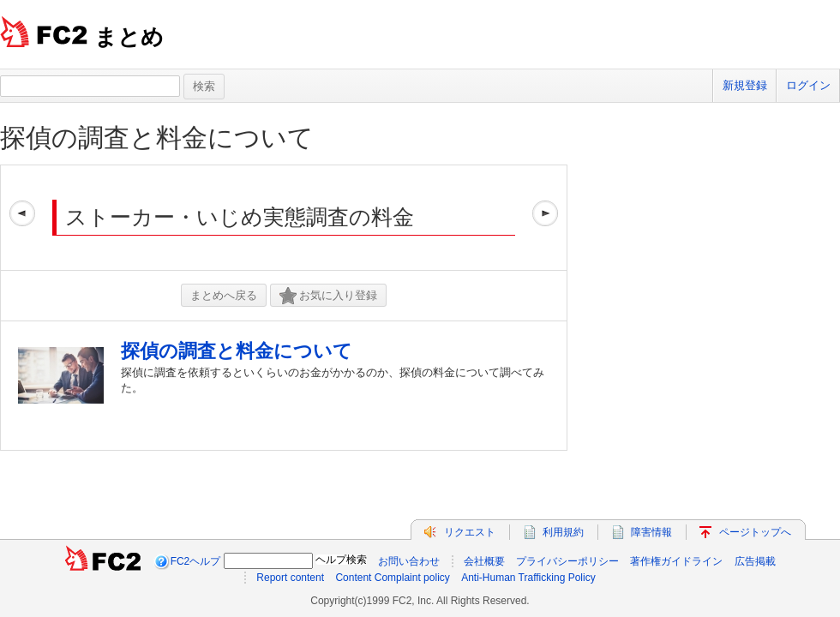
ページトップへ (755, 532)
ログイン (808, 85)
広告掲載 (755, 561)
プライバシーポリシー (567, 561)
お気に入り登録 (328, 296)
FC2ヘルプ (196, 561)
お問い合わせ (409, 561)
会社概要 (484, 561)
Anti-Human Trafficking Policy (528, 578)
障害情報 (651, 532)
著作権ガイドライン (676, 561)
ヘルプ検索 (341, 560)
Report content (290, 578)
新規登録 (745, 85)
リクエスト (470, 532)
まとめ (129, 37)
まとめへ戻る (224, 295)
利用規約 (563, 532)
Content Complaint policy (392, 578)
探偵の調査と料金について (157, 138)
